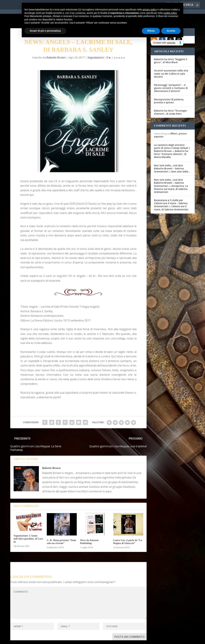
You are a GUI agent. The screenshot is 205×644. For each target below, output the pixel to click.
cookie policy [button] (170, 13)
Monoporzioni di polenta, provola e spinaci (169, 89)
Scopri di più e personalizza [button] (45, 31)
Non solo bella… (181, 159)
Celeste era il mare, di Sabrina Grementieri (171, 196)
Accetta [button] (171, 31)
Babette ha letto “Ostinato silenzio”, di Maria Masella (171, 142)
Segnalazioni (96, 45)
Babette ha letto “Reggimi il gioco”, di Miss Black (171, 49)
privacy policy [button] (150, 10)
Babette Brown (56, 45)
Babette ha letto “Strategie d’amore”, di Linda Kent (170, 100)
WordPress (69, 639)
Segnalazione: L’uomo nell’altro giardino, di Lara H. (28, 527)
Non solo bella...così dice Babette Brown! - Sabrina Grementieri (169, 156)
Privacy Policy (86, 639)
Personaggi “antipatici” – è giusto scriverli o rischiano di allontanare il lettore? (171, 76)
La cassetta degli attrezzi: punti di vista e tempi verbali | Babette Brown (172, 136)
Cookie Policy (104, 639)
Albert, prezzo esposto (170, 123)
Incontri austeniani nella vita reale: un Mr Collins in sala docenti (171, 61)
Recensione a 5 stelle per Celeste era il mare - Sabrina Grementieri (171, 191)
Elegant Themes (35, 639)
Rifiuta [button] (151, 31)
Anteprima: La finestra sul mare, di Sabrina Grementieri (171, 177)
